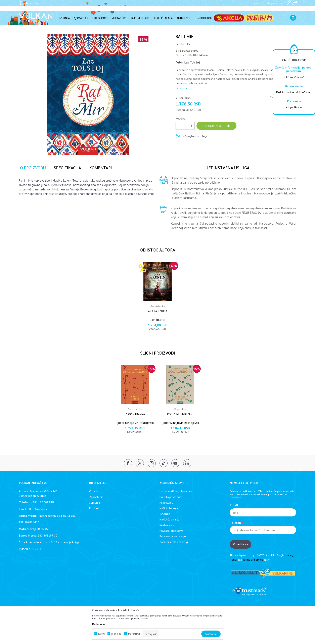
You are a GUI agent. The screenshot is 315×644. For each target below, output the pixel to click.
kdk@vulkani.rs (294, 107)
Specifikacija (67, 167)
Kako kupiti (166, 502)
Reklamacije (167, 525)
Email (234, 505)
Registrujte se (275, 3)
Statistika (116, 634)
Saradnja (95, 502)
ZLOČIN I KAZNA (135, 414)
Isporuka (165, 513)
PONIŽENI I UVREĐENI (180, 414)
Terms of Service (253, 559)
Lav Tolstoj (192, 62)
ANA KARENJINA (158, 311)
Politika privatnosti (171, 497)
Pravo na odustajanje (173, 536)
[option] (88, 94)
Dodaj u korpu (214, 126)
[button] (293, 13)
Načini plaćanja (169, 508)
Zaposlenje (96, 497)
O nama (94, 491)
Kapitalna (180, 409)
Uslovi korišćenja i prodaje (176, 491)
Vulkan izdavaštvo (29, 23)
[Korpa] (294, 4)
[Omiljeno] (287, 6)
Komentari (101, 167)
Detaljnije (182, 88)
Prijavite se (241, 544)
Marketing (134, 634)
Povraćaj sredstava (171, 530)
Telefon (235, 522)
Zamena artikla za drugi (174, 542)
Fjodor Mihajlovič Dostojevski (135, 422)
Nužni (101, 634)
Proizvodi (48, 23)
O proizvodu (33, 167)
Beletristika (62, 23)
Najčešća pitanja (169, 519)
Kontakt (94, 508)
